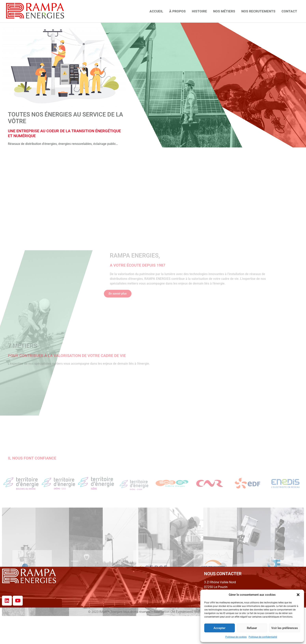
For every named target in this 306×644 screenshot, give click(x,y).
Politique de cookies (236, 637)
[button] (298, 595)
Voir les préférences (285, 628)
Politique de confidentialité (263, 637)
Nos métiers (224, 11)
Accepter (219, 628)
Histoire (199, 11)
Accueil (156, 11)
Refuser (252, 628)
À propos (177, 11)
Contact (289, 11)
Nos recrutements (258, 11)
